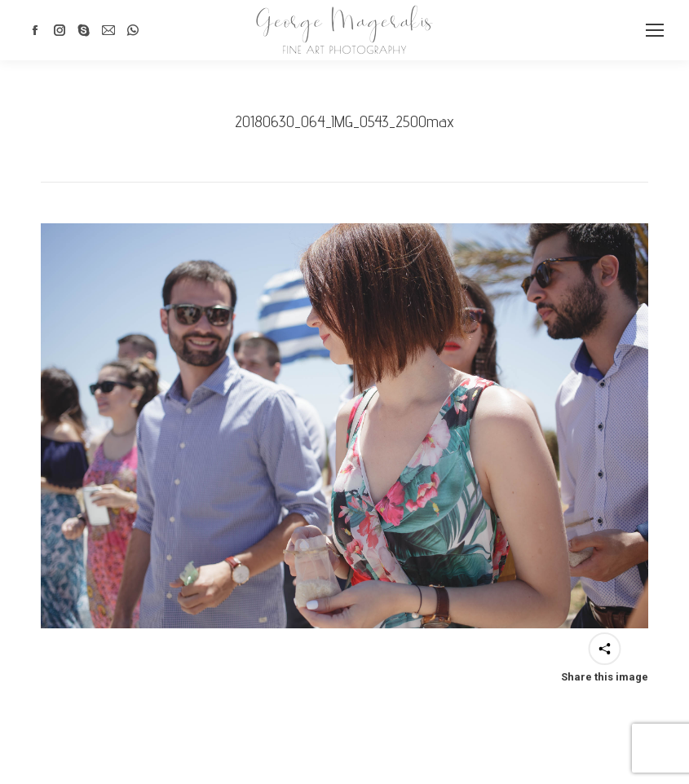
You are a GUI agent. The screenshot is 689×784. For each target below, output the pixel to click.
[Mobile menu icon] (655, 30)
